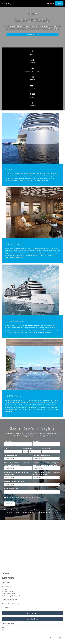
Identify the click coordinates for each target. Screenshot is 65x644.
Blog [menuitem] (3, 628)
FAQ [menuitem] (3, 630)
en (53, 4)
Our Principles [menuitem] (6, 587)
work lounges (15, 257)
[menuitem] (3, 578)
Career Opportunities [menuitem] (9, 594)
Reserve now (33, 34)
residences (28, 325)
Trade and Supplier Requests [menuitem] (11, 596)
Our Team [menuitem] (5, 589)
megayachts (32, 173)
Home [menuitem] (51, 638)
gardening (8, 412)
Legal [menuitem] (62, 638)
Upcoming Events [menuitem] (33, 619)
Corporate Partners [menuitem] (8, 591)
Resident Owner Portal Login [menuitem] (11, 604)
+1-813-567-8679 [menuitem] (32, 613)
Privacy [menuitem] (57, 638)
